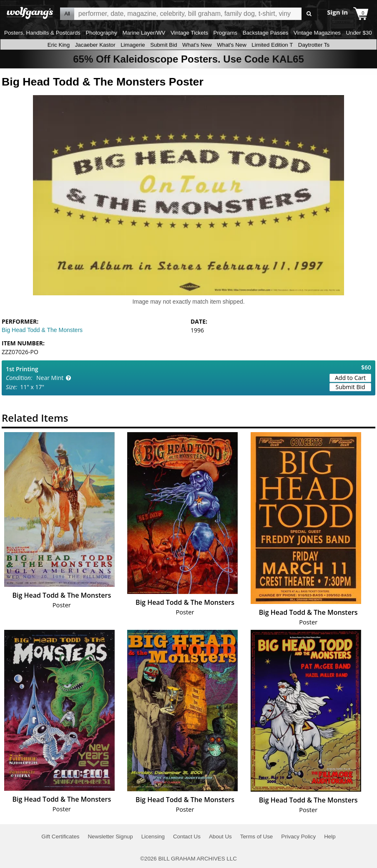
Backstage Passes (266, 33)
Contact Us (187, 837)
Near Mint (50, 378)
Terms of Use (257, 837)
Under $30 (359, 33)
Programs (226, 33)
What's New (197, 45)
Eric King (59, 45)
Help (330, 837)
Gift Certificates (60, 837)
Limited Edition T (272, 45)
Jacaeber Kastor (95, 45)
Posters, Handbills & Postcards (42, 33)
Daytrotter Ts (314, 45)
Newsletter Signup (110, 837)
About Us (220, 837)
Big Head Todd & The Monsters (42, 330)
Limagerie (133, 45)
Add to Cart (350, 378)
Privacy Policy (298, 837)
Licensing (153, 837)
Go (309, 14)
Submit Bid (163, 45)
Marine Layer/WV (144, 33)
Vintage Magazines (317, 33)
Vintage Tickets (189, 33)
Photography (101, 33)
